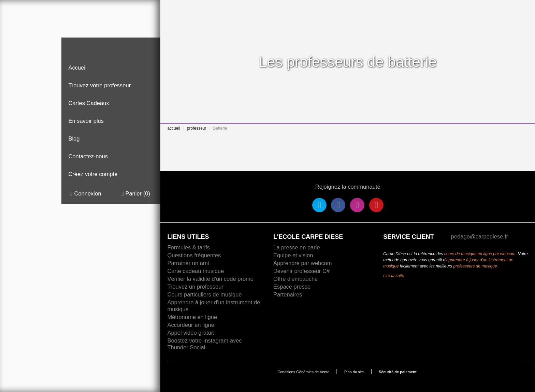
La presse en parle (297, 247)
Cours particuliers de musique (204, 294)
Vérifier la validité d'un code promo (210, 279)
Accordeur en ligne (191, 325)
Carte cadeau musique (196, 271)
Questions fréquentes (194, 255)
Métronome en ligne (192, 317)
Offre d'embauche (295, 279)
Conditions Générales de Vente (303, 372)
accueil (173, 128)
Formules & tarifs (189, 247)
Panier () (136, 194)
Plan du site (354, 372)
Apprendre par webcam (303, 263)
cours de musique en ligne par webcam (480, 254)
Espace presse (292, 287)
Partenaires (288, 294)
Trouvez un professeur (195, 287)
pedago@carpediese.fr (480, 236)
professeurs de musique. (476, 266)
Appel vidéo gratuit (191, 333)
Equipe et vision (293, 255)
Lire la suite (394, 276)
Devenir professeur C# (301, 271)
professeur (197, 128)
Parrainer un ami (188, 263)
